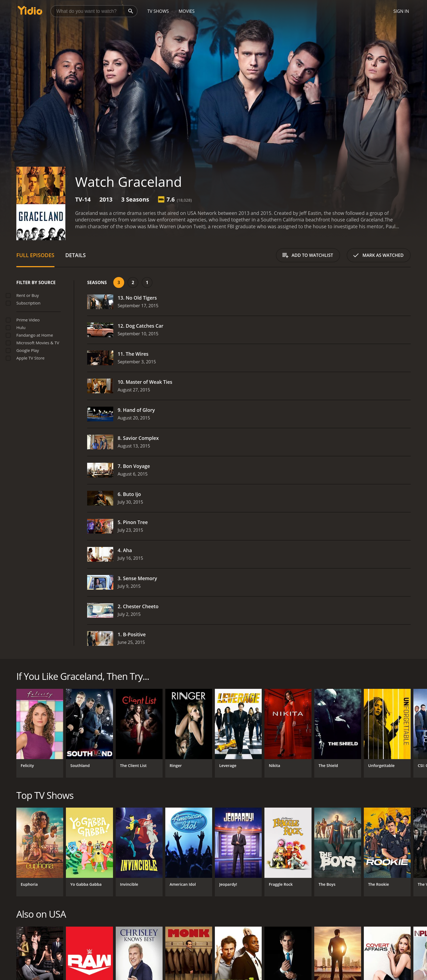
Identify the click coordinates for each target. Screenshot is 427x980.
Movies (187, 11)
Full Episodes (35, 255)
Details (76, 255)
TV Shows (158, 11)
